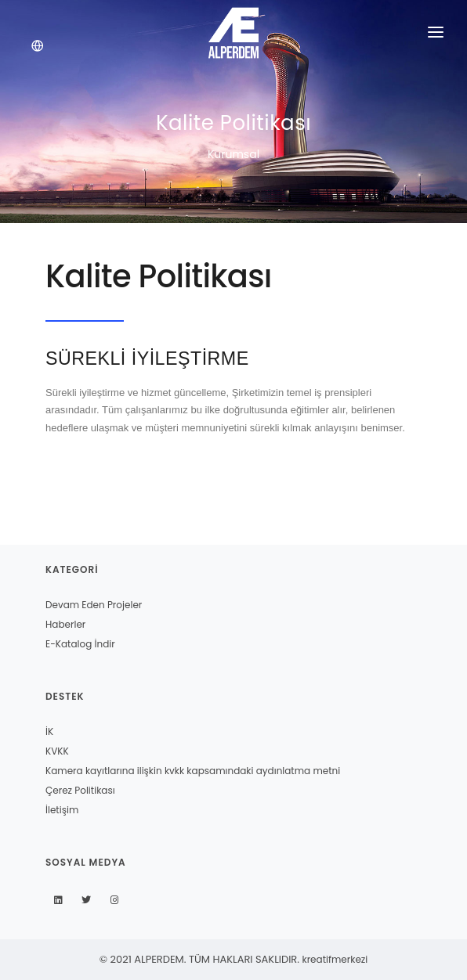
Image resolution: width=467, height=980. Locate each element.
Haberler (65, 624)
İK (49, 731)
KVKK (57, 751)
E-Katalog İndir (80, 644)
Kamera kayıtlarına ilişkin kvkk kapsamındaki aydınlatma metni (193, 771)
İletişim (62, 810)
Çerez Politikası (80, 790)
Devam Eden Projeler (94, 605)
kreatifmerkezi (335, 959)
